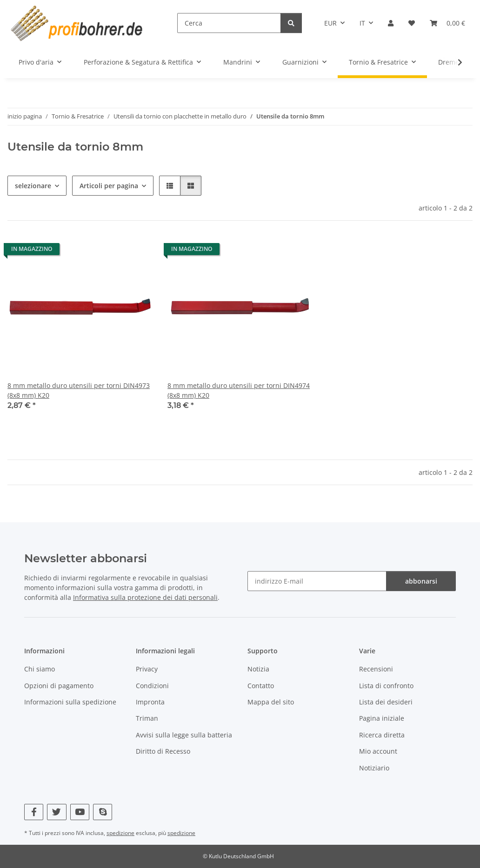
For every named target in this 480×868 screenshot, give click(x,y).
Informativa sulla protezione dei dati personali (145, 597)
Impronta (150, 702)
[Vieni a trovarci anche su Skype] (103, 812)
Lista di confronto (386, 686)
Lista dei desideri (386, 702)
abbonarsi (421, 581)
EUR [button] (330, 23)
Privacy (147, 669)
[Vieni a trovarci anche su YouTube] (80, 812)
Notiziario (374, 768)
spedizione (120, 833)
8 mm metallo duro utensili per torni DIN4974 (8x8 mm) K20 (239, 390)
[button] (391, 23)
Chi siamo (40, 669)
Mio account (378, 751)
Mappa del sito (271, 702)
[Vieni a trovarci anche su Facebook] (34, 812)
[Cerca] (229, 23)
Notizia (258, 669)
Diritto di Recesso (163, 751)
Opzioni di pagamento (59, 686)
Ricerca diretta (382, 735)
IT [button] (362, 23)
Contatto (261, 686)
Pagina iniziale (382, 718)
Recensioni (376, 669)
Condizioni (152, 686)
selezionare (33, 186)
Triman (147, 718)
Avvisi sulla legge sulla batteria (184, 735)
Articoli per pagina (109, 186)
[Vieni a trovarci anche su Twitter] (57, 812)
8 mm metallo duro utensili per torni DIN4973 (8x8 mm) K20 (79, 390)
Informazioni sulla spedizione (70, 702)
